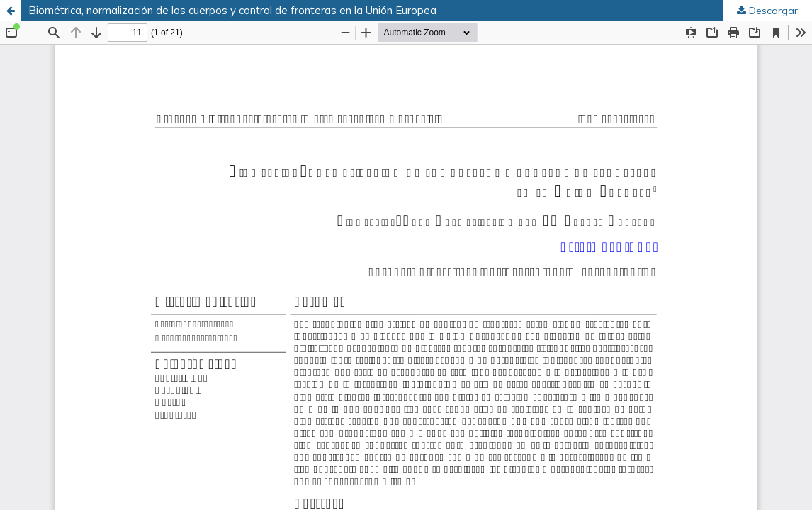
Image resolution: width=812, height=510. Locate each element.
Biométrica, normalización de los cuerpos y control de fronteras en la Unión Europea (232, 10)
